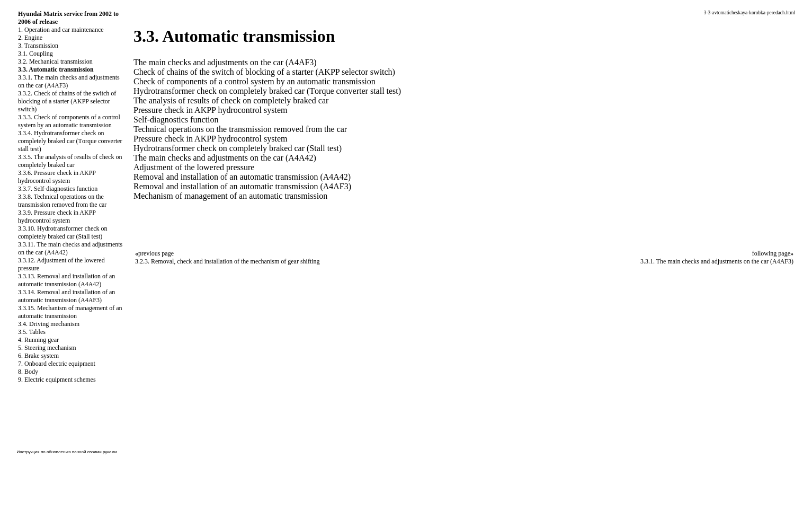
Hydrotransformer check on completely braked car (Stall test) (238, 148)
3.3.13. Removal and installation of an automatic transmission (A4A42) (66, 280)
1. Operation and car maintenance (61, 30)
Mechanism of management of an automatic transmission (230, 196)
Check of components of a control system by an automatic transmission (255, 81)
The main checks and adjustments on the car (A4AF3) (225, 62)
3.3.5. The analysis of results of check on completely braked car (70, 161)
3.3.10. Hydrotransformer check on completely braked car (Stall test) (63, 232)
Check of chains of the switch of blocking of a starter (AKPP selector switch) (264, 72)
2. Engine (30, 38)
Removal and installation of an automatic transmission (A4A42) (242, 177)
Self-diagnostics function (176, 120)
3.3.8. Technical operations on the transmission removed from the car (62, 201)
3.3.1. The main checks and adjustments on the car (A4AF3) (717, 261)
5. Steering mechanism (47, 348)
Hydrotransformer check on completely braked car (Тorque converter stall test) (267, 91)
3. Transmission (38, 46)
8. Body (28, 372)
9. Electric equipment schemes (57, 380)
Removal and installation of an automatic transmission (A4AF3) (242, 186)
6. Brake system (38, 356)
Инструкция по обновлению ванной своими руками (67, 452)
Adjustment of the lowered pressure (194, 167)
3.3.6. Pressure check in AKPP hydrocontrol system (57, 177)
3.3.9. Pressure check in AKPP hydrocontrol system (57, 217)
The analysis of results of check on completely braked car (231, 100)
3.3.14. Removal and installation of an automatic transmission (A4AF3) (66, 296)
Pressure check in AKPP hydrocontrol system (210, 110)
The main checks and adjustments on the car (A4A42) (225, 158)
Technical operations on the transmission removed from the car (240, 129)
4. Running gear (38, 340)
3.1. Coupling (35, 54)
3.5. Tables (32, 332)
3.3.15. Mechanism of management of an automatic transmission (70, 312)
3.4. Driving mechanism (49, 324)
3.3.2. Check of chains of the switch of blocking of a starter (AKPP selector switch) (67, 101)
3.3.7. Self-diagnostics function (58, 189)
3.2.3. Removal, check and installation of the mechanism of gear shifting (227, 261)
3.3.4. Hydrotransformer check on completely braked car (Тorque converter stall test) (70, 141)
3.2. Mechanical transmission (55, 61)
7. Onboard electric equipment (57, 364)
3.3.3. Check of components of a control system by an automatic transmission (69, 121)
